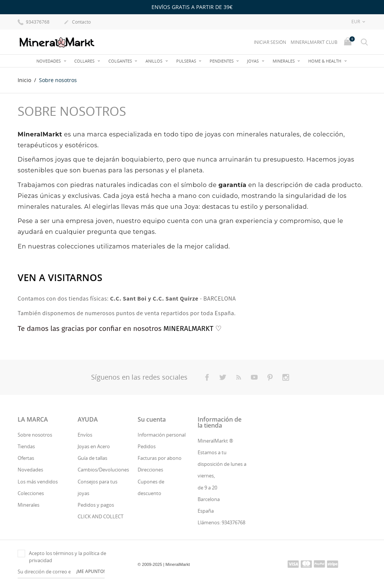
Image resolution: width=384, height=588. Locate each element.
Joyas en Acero (94, 446)
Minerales (284, 61)
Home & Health (325, 61)
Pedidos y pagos (96, 505)
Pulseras (187, 61)
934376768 (34, 22)
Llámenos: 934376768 (221, 522)
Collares (85, 61)
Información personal (162, 435)
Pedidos (147, 446)
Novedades (49, 61)
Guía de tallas (92, 458)
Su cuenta (152, 419)
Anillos (154, 61)
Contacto (77, 22)
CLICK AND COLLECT (100, 516)
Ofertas (26, 458)
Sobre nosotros (35, 435)
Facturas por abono (160, 458)
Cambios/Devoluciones (103, 470)
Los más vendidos (38, 482)
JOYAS (253, 61)
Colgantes (121, 61)
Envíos (85, 435)
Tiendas (26, 446)
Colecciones (31, 493)
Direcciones (150, 470)
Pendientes (222, 61)
